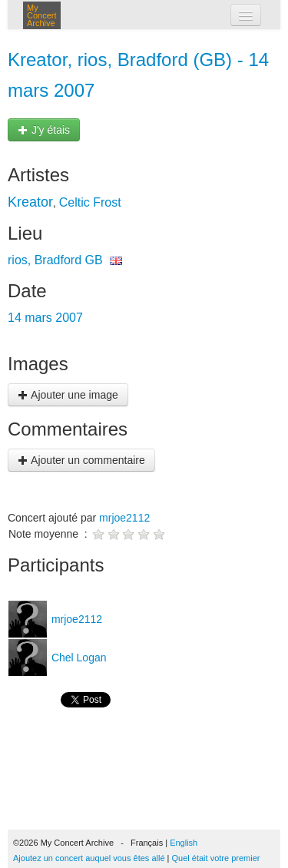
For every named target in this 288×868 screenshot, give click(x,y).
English (184, 843)
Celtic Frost (90, 202)
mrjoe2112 (124, 518)
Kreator (30, 202)
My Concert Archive (42, 15)
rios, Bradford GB (55, 260)
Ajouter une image (68, 395)
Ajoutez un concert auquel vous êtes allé (89, 858)
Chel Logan (78, 658)
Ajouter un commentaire (81, 460)
